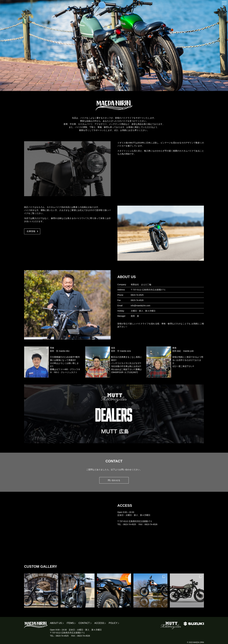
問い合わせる (114, 480)
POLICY (113, 623)
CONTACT (84, 623)
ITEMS (70, 623)
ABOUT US (56, 623)
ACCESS (99, 623)
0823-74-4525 (137, 295)
